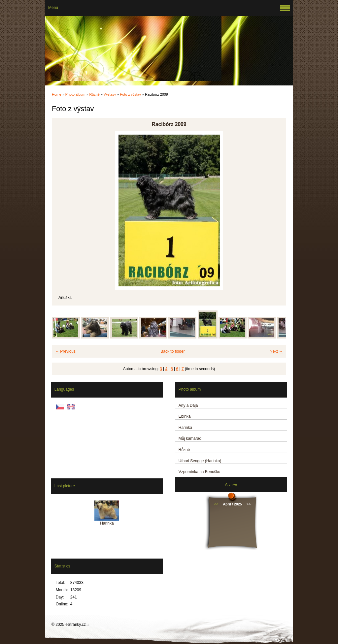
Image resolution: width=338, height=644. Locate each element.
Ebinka (185, 416)
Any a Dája (188, 405)
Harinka (185, 428)
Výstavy (110, 94)
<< (216, 504)
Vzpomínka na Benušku (200, 472)
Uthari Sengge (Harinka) (200, 461)
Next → (276, 351)
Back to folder (172, 351)
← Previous (65, 351)
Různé (94, 94)
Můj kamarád (190, 438)
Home (57, 94)
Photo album (75, 94)
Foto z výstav (131, 94)
